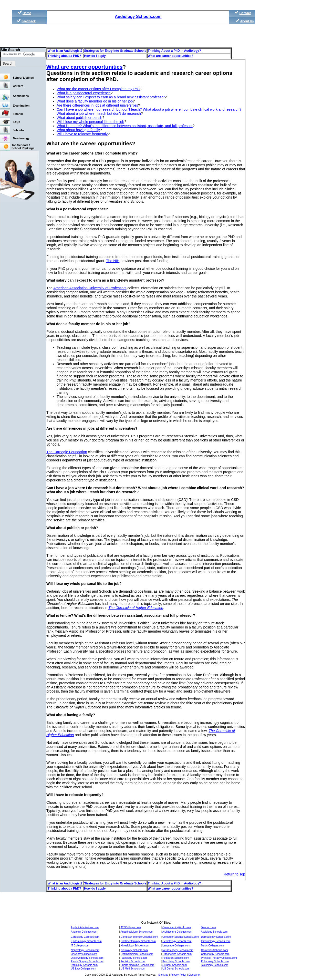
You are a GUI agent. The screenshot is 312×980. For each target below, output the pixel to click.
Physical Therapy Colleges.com (219, 958)
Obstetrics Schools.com (215, 950)
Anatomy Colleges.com (84, 932)
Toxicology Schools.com (215, 965)
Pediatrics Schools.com (176, 958)
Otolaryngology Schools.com (87, 958)
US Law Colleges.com (84, 969)
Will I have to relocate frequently (82, 134)
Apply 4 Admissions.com (85, 927)
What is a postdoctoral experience (84, 93)
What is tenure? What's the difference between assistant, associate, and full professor (125, 126)
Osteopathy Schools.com (215, 954)
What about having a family (78, 130)
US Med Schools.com (133, 969)
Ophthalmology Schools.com (137, 954)
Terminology (21, 138)
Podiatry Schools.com (133, 961)
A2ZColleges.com (131, 927)
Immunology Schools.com (216, 941)
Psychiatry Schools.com (176, 961)
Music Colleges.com (212, 946)
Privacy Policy (178, 975)
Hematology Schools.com (177, 941)
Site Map (163, 975)
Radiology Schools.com (84, 965)
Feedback (29, 21)
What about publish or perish (79, 118)
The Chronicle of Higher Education (136, 608)
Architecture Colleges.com (177, 932)
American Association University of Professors (90, 288)
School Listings (23, 78)
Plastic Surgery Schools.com (87, 961)
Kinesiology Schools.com (135, 946)
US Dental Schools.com (176, 969)
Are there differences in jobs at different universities (97, 105)
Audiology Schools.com (138, 17)
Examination (21, 106)
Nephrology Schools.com (85, 950)
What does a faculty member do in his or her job (95, 101)
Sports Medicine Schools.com (138, 965)
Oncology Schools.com (84, 954)
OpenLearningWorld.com (177, 927)
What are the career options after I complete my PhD (98, 89)
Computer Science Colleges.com (139, 937)
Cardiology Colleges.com (85, 937)
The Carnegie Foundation (67, 452)
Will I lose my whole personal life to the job (90, 122)
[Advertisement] (279, 97)
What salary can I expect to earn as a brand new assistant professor (111, 97)
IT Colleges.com (80, 946)
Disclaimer (195, 975)
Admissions (21, 96)
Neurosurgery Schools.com (178, 950)
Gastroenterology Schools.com (138, 941)
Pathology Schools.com (134, 958)
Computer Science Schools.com (181, 937)
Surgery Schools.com (175, 965)
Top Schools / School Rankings (23, 147)
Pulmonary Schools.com (215, 961)
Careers (18, 86)
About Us (247, 21)
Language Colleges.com (176, 946)
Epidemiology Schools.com (86, 941)
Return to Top (234, 874)
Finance (18, 114)
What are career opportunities (85, 67)
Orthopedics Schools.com (177, 954)
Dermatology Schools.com (216, 937)
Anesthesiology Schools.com (137, 932)
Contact (245, 13)
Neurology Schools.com (134, 950)
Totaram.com (208, 927)
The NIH (113, 261)
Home (27, 13)
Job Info (18, 130)
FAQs (17, 122)
